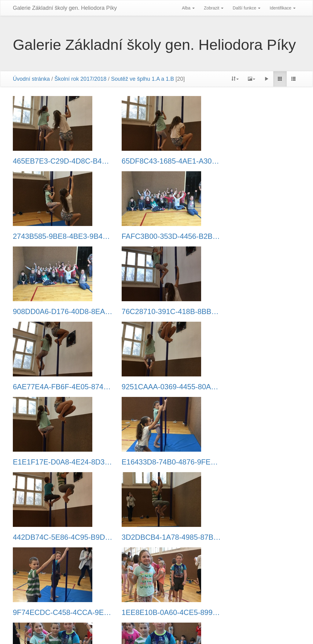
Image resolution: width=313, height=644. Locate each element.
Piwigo (145, 632)
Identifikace (283, 8)
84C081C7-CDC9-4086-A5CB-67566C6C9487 (255, 537)
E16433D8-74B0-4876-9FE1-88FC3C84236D (58, 387)
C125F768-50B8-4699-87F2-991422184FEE (156, 613)
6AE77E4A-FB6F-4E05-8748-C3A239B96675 (58, 312)
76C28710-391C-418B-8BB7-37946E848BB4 (255, 236)
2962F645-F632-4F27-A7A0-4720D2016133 (156, 537)
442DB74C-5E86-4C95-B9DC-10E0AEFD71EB (156, 387)
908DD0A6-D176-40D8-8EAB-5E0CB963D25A (156, 236)
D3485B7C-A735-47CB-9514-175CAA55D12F (58, 537)
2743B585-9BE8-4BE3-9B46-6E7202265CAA (255, 161)
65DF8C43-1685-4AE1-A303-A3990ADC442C (156, 161)
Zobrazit (214, 8)
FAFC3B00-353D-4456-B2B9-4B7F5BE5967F (58, 236)
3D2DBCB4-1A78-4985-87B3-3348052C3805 (255, 387)
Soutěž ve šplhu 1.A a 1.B (142, 79)
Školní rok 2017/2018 (80, 79)
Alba (188, 8)
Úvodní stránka (31, 79)
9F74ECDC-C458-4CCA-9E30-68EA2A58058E (58, 462)
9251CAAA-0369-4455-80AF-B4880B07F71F (156, 312)
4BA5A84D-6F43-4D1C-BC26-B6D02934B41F (255, 462)
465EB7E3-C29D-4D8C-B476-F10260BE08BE (58, 161)
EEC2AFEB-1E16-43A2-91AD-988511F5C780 (58, 613)
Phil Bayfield (219, 632)
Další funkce (247, 8)
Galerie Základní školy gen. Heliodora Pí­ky (65, 8)
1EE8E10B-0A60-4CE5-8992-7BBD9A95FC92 (156, 462)
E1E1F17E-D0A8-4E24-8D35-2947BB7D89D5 (255, 312)
